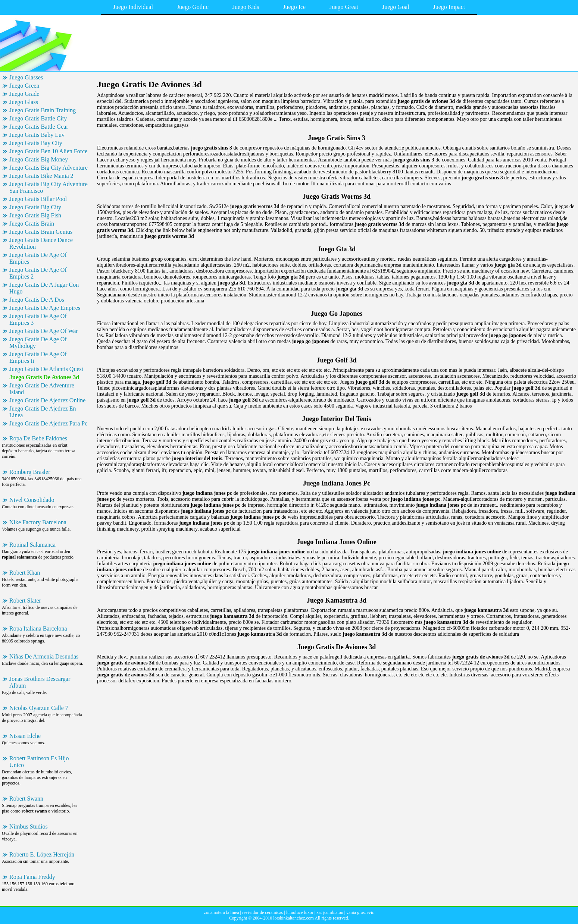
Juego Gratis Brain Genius (41, 232)
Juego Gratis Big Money (39, 159)
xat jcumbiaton (330, 912)
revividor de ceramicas (263, 912)
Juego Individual (133, 7)
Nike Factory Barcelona (38, 522)
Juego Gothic (193, 7)
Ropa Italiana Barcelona (38, 628)
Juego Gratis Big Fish (35, 215)
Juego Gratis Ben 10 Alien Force (48, 151)
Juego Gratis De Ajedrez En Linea (43, 412)
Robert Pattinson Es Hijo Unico (39, 762)
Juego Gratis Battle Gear (39, 127)
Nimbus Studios (29, 826)
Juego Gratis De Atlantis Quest (46, 369)
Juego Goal (396, 7)
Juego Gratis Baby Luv (37, 135)
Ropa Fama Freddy (32, 877)
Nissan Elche (25, 736)
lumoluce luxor (300, 912)
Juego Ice (294, 7)
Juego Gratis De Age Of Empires (38, 258)
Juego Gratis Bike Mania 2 (41, 176)
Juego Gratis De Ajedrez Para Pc (48, 423)
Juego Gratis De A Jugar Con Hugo (44, 288)
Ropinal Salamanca (32, 545)
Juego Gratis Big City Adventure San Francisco (49, 187)
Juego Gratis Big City (35, 207)
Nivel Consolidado (32, 500)
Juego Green (24, 86)
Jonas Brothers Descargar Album (40, 682)
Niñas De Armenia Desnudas (44, 656)
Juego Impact (449, 7)
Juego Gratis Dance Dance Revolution (41, 243)
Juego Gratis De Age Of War (44, 331)
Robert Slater (25, 601)
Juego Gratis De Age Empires (45, 308)
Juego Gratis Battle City (38, 118)
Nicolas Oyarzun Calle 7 (39, 708)
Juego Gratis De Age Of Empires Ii (38, 357)
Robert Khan (25, 573)
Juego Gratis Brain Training (43, 110)
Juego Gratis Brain (32, 224)
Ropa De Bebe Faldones (38, 438)
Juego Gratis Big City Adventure (49, 168)
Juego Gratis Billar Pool (38, 199)
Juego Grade (24, 94)
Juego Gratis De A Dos (37, 300)
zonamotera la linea (222, 912)
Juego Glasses (26, 77)
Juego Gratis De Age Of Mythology (38, 342)
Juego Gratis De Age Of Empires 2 (38, 273)
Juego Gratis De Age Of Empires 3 (38, 319)
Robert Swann (26, 799)
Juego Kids (246, 7)
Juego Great (344, 7)
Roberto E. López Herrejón (42, 854)
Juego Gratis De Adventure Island (42, 389)
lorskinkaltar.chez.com (293, 918)
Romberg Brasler (30, 472)
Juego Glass (24, 102)
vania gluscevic (360, 912)
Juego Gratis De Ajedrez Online (47, 400)
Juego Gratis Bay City (36, 143)
